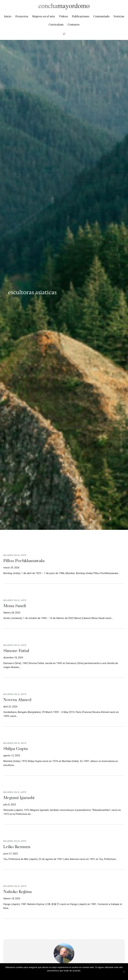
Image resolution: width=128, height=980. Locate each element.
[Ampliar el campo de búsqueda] (64, 34)
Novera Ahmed (17, 700)
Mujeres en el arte (15, 555)
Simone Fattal (16, 651)
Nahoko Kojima (17, 892)
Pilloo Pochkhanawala (24, 561)
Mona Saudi (15, 606)
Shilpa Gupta (16, 749)
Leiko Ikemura (17, 847)
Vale (64, 975)
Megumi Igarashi (19, 798)
